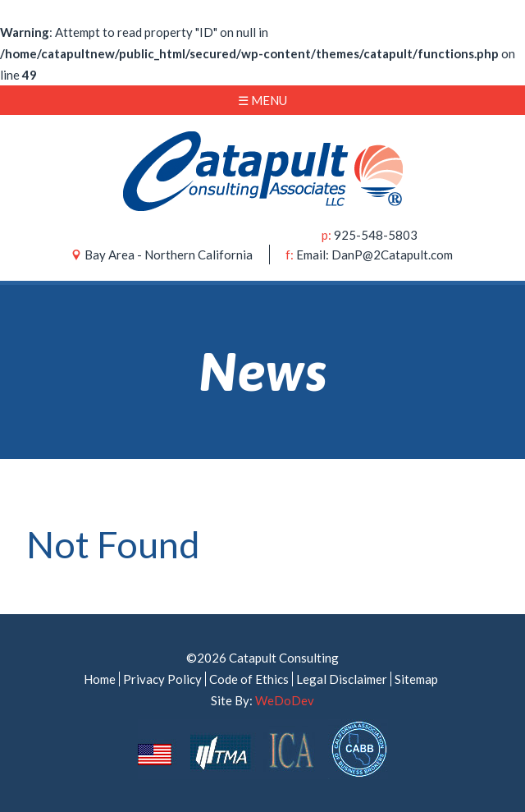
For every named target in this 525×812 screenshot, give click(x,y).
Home (100, 679)
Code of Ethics (249, 679)
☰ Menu (262, 100)
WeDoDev (285, 700)
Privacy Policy (162, 679)
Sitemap (416, 679)
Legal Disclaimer (342, 679)
